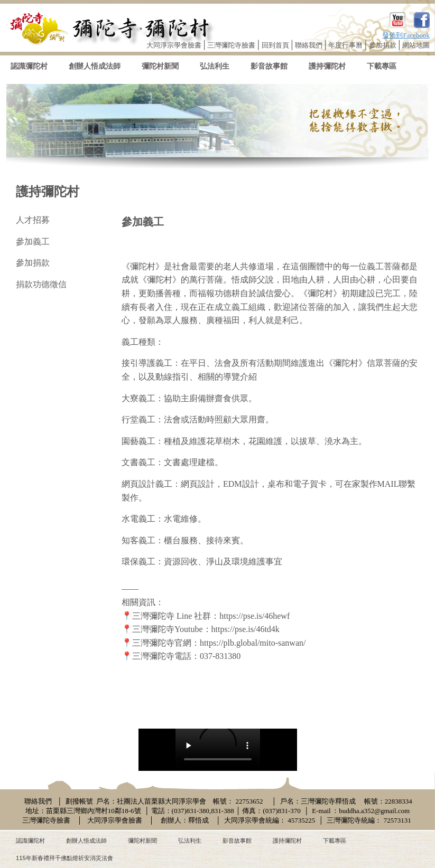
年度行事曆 (345, 45)
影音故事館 (269, 66)
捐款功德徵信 (41, 284)
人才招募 (33, 220)
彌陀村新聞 (160, 66)
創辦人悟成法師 (95, 66)
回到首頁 (275, 45)
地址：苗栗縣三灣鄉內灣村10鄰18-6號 (83, 811)
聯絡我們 (309, 45)
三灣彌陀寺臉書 (231, 45)
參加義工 (33, 242)
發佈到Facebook (406, 35)
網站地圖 (416, 45)
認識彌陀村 (29, 66)
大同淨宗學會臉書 (174, 45)
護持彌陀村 (327, 66)
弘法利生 (215, 66)
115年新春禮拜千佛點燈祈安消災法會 (64, 858)
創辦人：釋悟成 (185, 820)
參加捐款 (383, 45)
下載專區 (382, 66)
